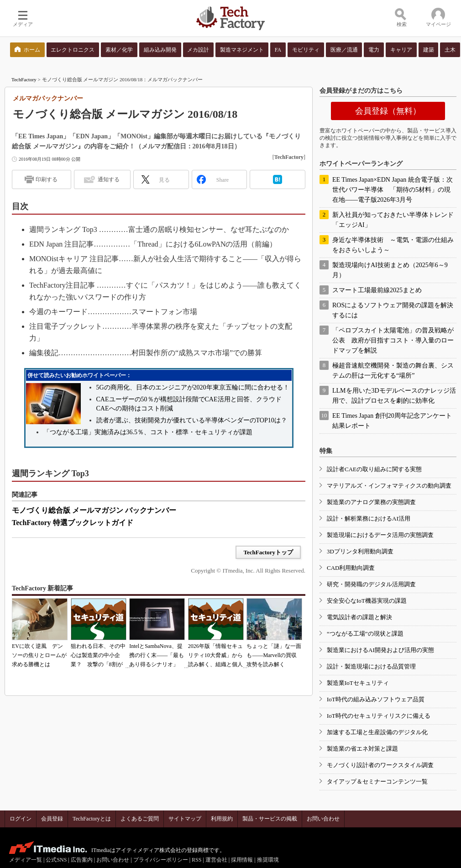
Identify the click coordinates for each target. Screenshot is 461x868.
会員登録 (52, 819)
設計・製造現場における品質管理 (371, 666)
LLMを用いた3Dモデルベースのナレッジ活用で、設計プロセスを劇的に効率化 (394, 396)
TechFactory (24, 79)
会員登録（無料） (388, 111)
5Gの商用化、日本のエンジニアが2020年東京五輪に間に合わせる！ (193, 387)
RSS (196, 860)
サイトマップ (185, 819)
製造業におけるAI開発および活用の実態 (380, 650)
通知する (109, 179)
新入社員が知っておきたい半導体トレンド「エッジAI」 (393, 220)
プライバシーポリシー (161, 860)
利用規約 (222, 819)
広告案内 (82, 860)
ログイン (21, 819)
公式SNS (56, 860)
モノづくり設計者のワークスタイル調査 (380, 765)
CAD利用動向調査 (351, 568)
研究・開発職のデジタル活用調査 (371, 584)
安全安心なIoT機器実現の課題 (367, 601)
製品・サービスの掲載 (270, 819)
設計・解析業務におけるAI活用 (369, 518)
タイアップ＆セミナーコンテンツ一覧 (377, 781)
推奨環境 (268, 860)
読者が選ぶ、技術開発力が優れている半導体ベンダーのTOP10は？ (192, 420)
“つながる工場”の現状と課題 (365, 634)
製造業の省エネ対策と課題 (362, 749)
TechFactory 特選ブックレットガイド (73, 523)
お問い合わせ (323, 819)
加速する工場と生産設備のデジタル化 (377, 732)
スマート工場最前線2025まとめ (377, 290)
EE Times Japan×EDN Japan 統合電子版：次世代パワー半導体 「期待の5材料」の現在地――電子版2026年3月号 (393, 190)
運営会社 (216, 860)
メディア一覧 (26, 860)
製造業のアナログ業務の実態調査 (371, 502)
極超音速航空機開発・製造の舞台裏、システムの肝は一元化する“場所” (393, 371)
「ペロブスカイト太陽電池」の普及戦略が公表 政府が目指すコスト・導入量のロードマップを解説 (393, 340)
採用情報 (242, 860)
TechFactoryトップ (268, 552)
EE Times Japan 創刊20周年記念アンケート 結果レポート (392, 421)
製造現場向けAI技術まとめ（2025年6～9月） (390, 270)
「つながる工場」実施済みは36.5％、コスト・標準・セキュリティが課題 (148, 432)
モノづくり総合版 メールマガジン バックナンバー (94, 510)
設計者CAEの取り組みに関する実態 (374, 469)
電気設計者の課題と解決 (359, 617)
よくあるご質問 (140, 819)
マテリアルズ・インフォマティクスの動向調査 (389, 486)
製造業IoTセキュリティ (358, 683)
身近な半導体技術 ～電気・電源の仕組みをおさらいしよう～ (393, 245)
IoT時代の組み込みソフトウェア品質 (376, 699)
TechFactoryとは (92, 819)
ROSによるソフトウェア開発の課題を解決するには (393, 310)
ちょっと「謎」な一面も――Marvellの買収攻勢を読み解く (274, 655)
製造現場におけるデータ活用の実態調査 (380, 535)
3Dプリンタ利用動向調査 (360, 551)
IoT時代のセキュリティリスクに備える (379, 716)
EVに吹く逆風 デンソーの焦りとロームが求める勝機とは (39, 655)
